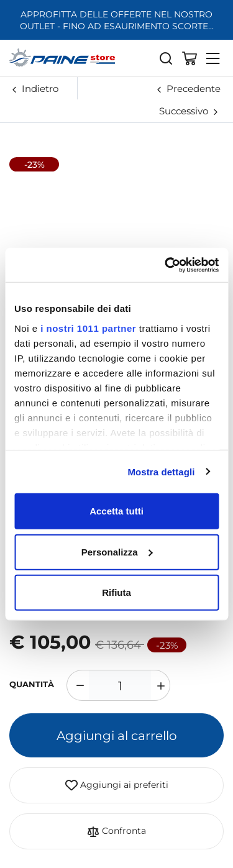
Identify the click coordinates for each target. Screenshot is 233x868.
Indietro (40, 88)
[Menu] (213, 58)
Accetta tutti (116, 511)
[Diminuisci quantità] (78, 685)
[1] (120, 685)
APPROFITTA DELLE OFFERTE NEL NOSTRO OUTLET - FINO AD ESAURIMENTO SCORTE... (117, 20)
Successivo (184, 111)
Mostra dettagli (161, 471)
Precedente (194, 88)
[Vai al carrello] (190, 58)
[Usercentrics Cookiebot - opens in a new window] (166, 265)
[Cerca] (166, 58)
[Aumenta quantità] (159, 685)
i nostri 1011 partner (88, 328)
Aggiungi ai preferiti (117, 785)
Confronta (116, 831)
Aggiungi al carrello (117, 735)
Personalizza (117, 551)
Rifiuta (116, 592)
